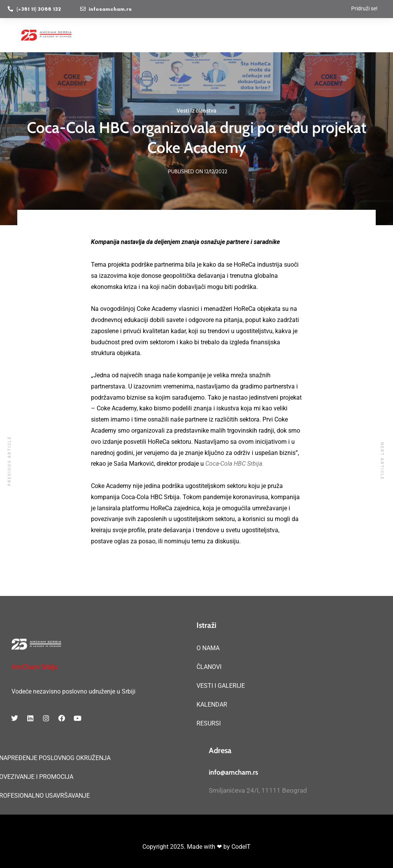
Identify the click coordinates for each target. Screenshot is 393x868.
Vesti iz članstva (196, 111)
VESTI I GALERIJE (221, 686)
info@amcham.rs (234, 772)
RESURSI (209, 723)
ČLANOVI (209, 667)
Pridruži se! (364, 8)
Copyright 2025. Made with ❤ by (187, 847)
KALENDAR (212, 705)
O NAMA (208, 648)
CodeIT (241, 847)
